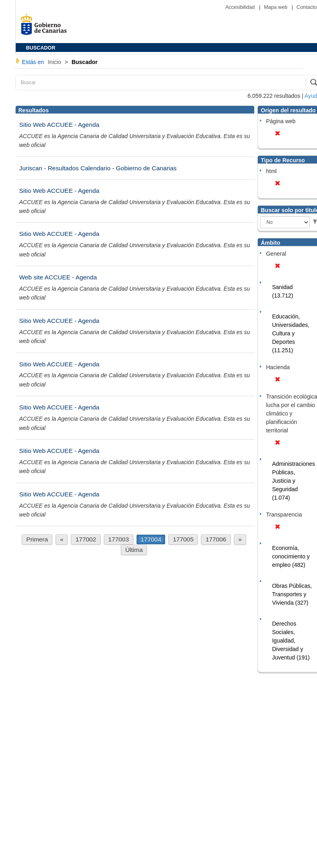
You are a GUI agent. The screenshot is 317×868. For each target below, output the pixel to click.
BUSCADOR (41, 48)
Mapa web (276, 7)
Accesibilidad (241, 7)
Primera (37, 539)
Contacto (307, 7)
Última (134, 550)
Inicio (55, 62)
